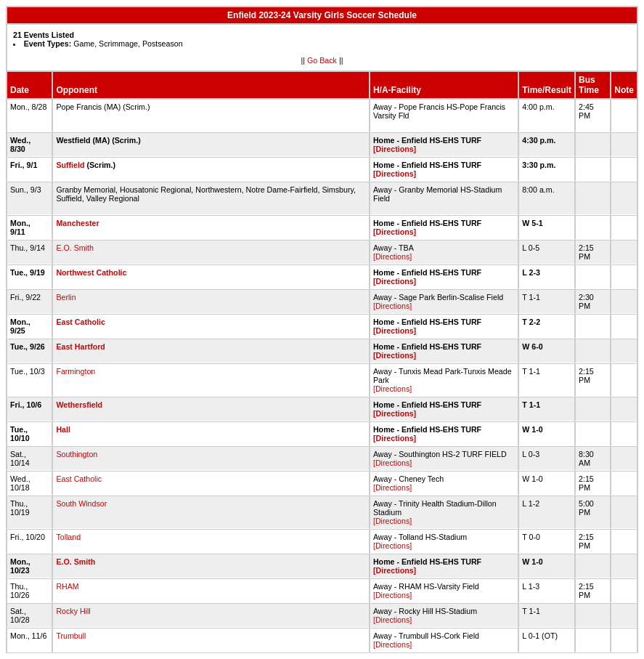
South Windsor (81, 504)
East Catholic (81, 322)
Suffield (70, 165)
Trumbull (71, 636)
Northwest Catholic (91, 272)
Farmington (76, 371)
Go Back (322, 60)
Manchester (77, 223)
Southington (77, 454)
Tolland (68, 537)
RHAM (67, 586)
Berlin (66, 297)
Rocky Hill (73, 611)
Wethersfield (79, 405)
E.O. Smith (75, 248)
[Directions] (395, 149)
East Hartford (81, 347)
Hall (63, 429)
